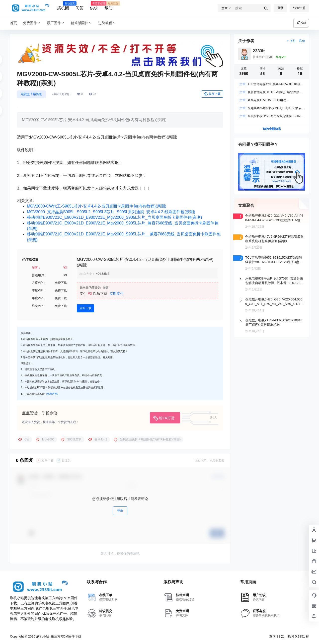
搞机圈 (63, 6)
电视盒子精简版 (31, 94)
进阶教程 (107, 23)
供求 (94, 6)
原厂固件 (56, 23)
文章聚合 (246, 205)
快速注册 (299, 8)
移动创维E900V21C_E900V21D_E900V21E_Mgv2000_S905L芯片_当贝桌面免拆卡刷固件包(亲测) (115, 217)
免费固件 (32, 23)
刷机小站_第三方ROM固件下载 (58, 636)
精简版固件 (81, 23)
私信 (302, 41)
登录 (280, 8)
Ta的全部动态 (272, 129)
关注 (291, 41)
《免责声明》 (52, 394)
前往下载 (212, 94)
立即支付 (117, 293)
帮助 (108, 6)
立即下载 (85, 308)
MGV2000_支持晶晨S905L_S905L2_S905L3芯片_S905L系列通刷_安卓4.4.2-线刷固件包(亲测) (111, 212)
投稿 (301, 23)
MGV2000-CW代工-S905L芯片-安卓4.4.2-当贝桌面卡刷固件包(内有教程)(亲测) (97, 206)
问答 (80, 8)
